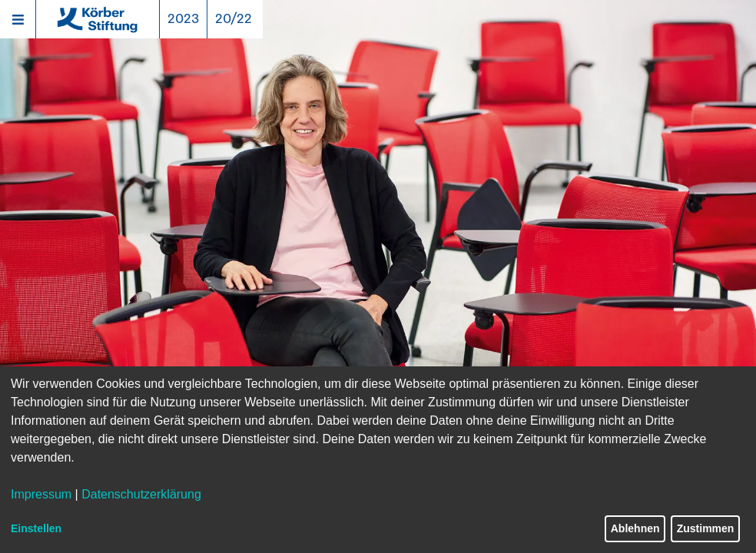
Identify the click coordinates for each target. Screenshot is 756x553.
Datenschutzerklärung (141, 494)
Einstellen (36, 528)
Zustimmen (706, 528)
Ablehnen (635, 528)
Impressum (41, 494)
